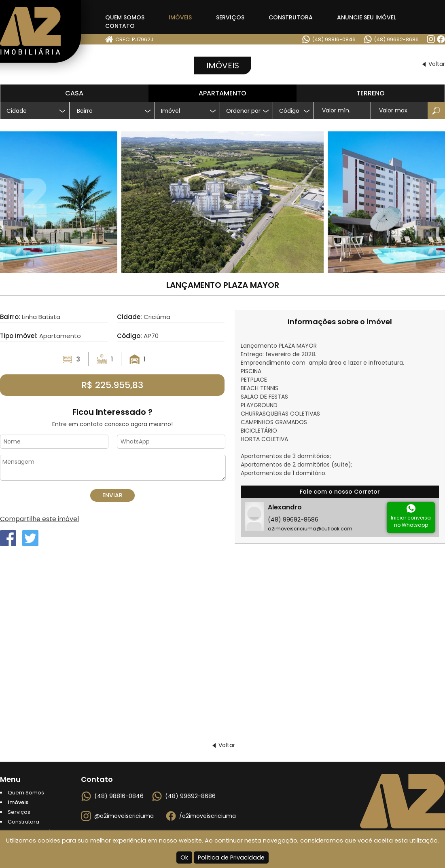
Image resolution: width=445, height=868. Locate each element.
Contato (120, 26)
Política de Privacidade (231, 857)
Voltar (437, 64)
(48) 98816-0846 (334, 39)
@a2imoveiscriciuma (124, 816)
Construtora (291, 17)
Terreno (371, 93)
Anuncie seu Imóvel (367, 17)
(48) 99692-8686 (396, 39)
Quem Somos (125, 17)
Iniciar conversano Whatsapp (411, 521)
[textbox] (115, 111)
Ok (184, 857)
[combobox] (112, 111)
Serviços (230, 17)
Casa (74, 93)
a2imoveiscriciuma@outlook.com (310, 529)
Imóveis (180, 17)
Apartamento (222, 93)
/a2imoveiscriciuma (208, 816)
